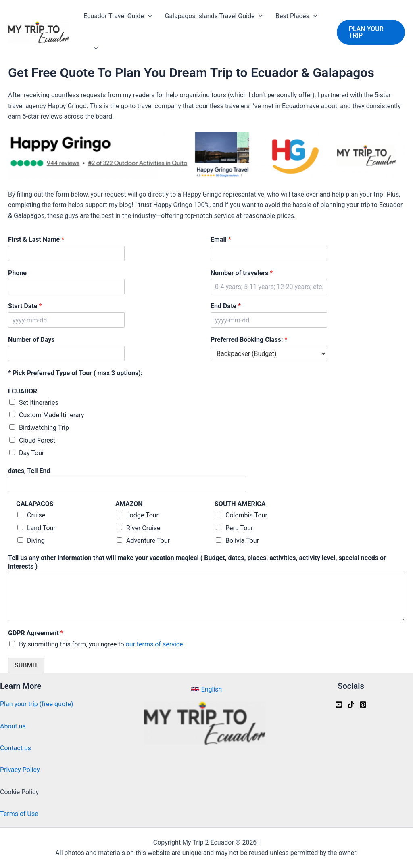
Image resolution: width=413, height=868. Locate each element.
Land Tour (41, 528)
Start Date (25, 306)
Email (221, 239)
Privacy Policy (20, 770)
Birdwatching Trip (44, 428)
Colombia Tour (246, 515)
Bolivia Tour (242, 541)
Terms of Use (19, 814)
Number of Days (31, 340)
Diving (36, 541)
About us (13, 726)
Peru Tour (239, 528)
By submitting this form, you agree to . (102, 644)
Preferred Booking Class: (249, 340)
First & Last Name (36, 239)
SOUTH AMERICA (240, 504)
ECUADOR (23, 391)
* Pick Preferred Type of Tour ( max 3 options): (75, 373)
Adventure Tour (148, 541)
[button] (371, 32)
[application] (148, 16)
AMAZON (129, 504)
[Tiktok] (351, 705)
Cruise (36, 515)
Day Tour (31, 453)
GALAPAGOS (35, 504)
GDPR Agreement (35, 633)
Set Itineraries (39, 403)
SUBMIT (26, 665)
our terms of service (154, 644)
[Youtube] (339, 705)
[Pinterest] (363, 705)
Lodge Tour (142, 515)
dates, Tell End (29, 471)
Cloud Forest (37, 440)
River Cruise (143, 528)
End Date (226, 306)
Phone (17, 273)
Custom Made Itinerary (52, 415)
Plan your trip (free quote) (37, 704)
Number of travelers (242, 273)
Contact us (16, 748)
